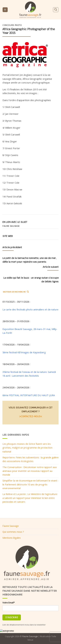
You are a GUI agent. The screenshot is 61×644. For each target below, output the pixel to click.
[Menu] (5, 10)
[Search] (56, 10)
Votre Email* (9, 603)
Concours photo (12, 25)
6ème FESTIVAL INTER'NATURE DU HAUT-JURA (29, 395)
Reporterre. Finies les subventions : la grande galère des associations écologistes (30, 459)
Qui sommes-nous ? (13, 532)
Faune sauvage (11, 226)
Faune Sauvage (11, 526)
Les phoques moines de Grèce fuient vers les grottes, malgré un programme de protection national (27, 448)
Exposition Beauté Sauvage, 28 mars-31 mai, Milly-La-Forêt (30, 331)
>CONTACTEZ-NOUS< (31, 416)
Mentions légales (12, 538)
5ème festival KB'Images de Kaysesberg (24, 352)
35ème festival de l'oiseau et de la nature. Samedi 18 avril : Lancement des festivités (29, 374)
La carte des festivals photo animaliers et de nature (30, 309)
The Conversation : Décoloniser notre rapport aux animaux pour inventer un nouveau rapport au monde (30, 471)
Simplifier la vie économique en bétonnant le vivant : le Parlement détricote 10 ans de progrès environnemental (30, 484)
